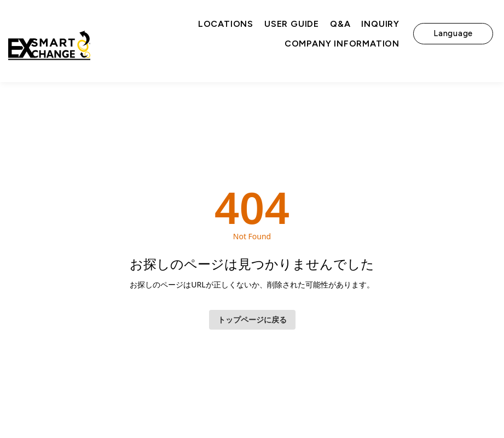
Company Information (342, 44)
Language (453, 33)
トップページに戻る (252, 319)
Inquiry (380, 24)
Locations (226, 24)
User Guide (292, 24)
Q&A (340, 24)
